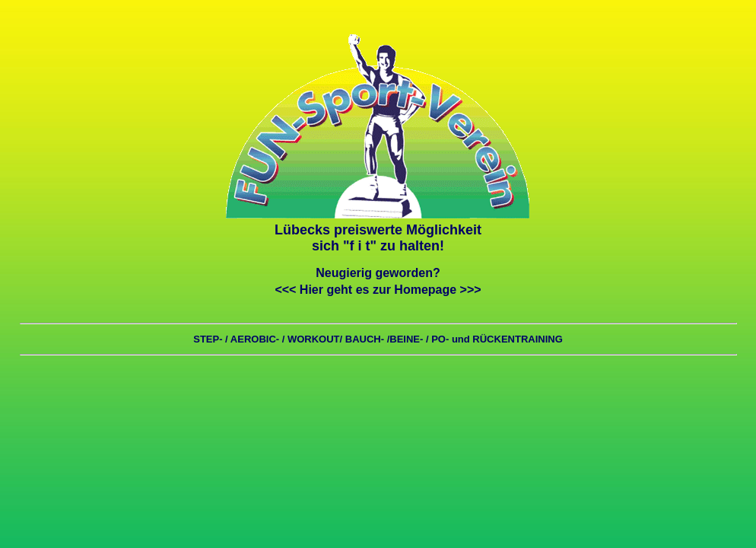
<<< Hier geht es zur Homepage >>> (378, 290)
